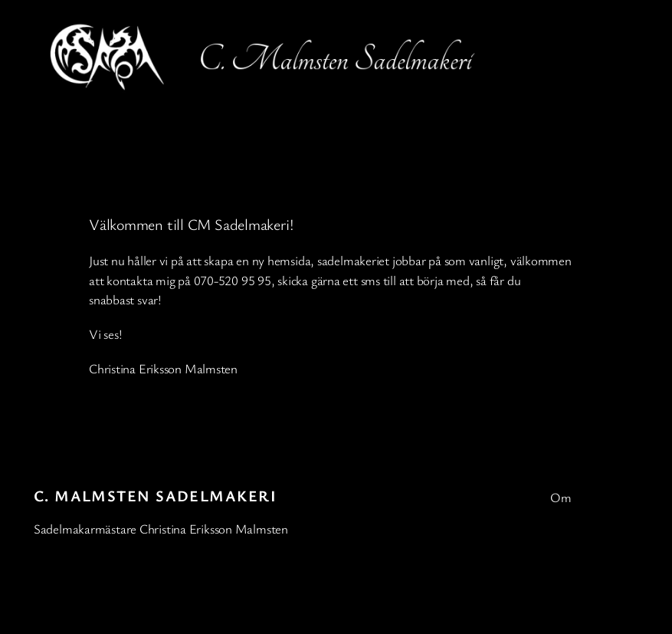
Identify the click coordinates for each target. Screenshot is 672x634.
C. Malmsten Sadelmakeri (155, 496)
